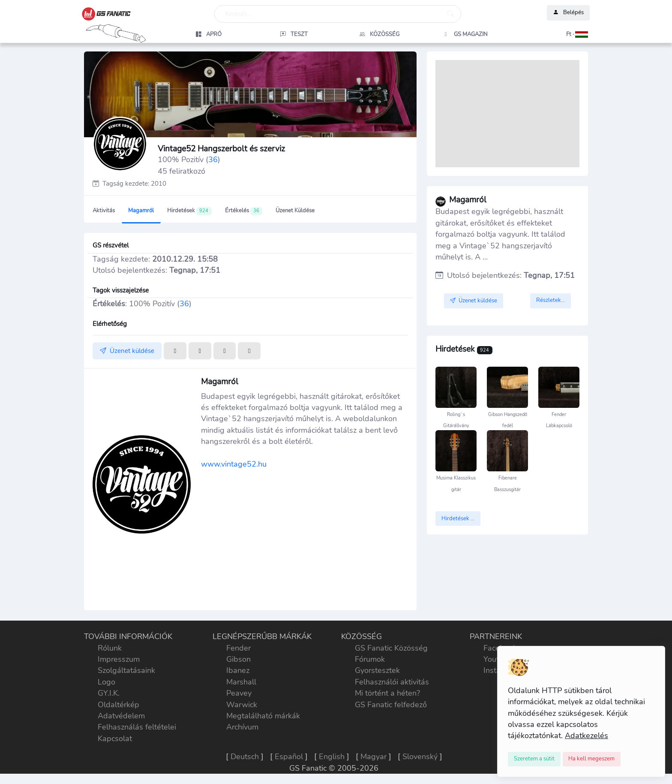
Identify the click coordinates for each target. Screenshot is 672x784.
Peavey (239, 693)
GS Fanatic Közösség (391, 648)
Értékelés (244, 211)
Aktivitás (104, 211)
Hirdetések (189, 211)
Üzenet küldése (295, 211)
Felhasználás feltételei (137, 727)
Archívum (242, 727)
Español (289, 757)
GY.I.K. (109, 693)
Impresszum (119, 659)
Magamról (141, 211)
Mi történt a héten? (387, 693)
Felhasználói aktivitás (392, 682)
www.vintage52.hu (234, 464)
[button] (550, 34)
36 (213, 160)
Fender (238, 648)
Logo (106, 682)
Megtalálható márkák (263, 716)
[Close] (534, 759)
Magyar (373, 757)
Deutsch (245, 757)
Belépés (568, 13)
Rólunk (110, 648)
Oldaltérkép (118, 705)
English (332, 757)
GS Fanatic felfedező (391, 705)
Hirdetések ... (458, 519)
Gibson (238, 659)
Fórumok (370, 659)
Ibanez (238, 670)
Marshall (241, 682)
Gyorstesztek (377, 670)
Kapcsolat (115, 739)
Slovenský (420, 757)
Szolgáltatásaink (126, 670)
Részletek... (550, 300)
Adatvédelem (121, 716)
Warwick (242, 705)
